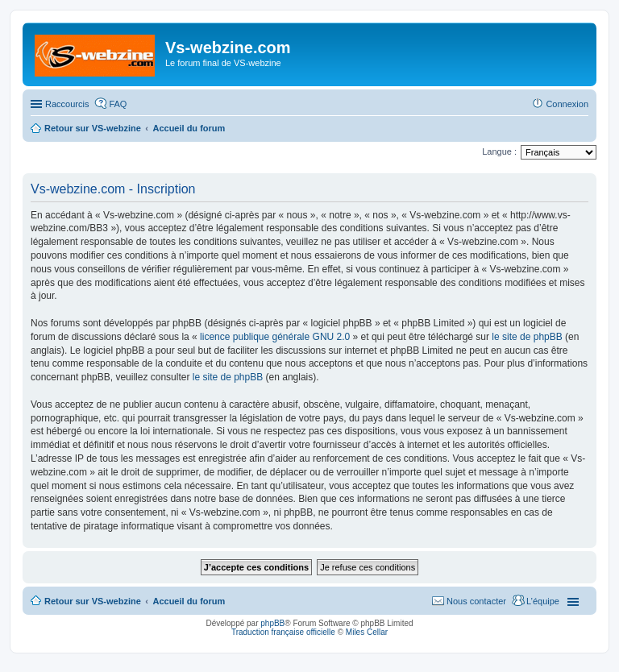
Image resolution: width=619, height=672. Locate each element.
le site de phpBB (527, 337)
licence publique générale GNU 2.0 (275, 337)
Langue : (499, 151)
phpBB (272, 623)
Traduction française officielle (283, 632)
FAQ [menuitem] (118, 104)
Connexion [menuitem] (567, 104)
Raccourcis (67, 104)
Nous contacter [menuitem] (476, 601)
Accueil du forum (189, 601)
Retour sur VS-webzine (93, 601)
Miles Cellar (367, 632)
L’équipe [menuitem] (543, 601)
